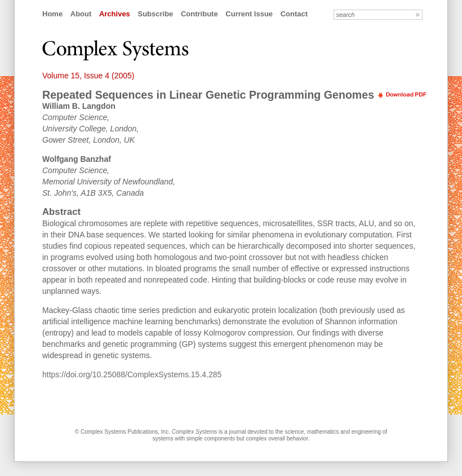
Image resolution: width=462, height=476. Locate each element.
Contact (294, 14)
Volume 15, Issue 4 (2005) (88, 76)
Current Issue (249, 14)
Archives (115, 14)
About (81, 14)
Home (52, 14)
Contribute (199, 14)
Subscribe (155, 14)
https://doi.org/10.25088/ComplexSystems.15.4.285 (132, 374)
